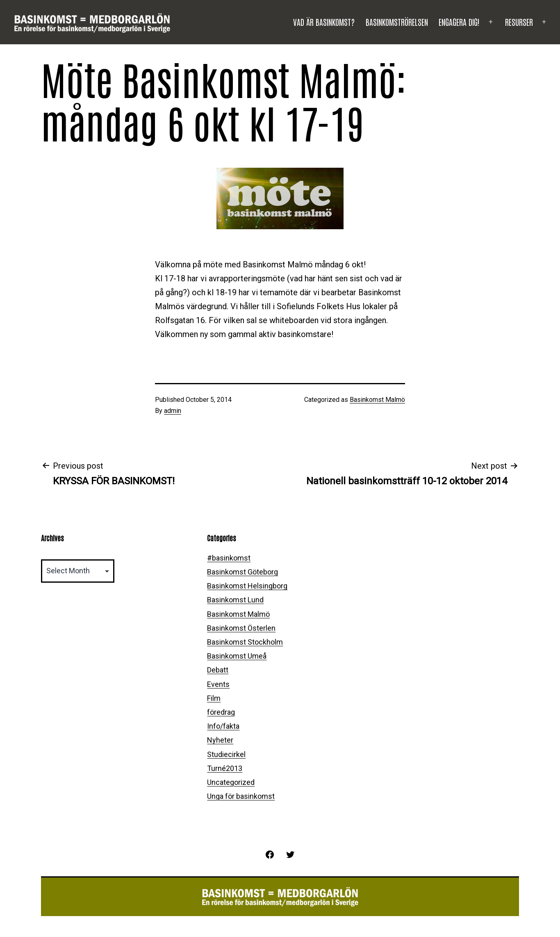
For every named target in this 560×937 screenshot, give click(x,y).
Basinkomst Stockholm (245, 642)
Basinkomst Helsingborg (247, 586)
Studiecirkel (226, 754)
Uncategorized (231, 782)
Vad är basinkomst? (324, 22)
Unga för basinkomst (241, 796)
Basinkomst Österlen (241, 628)
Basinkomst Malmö (377, 400)
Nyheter (220, 740)
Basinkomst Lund (235, 600)
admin (173, 411)
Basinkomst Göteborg (242, 572)
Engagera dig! (459, 22)
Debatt (218, 670)
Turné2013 (225, 768)
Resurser (519, 22)
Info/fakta (223, 726)
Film (214, 698)
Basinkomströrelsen (397, 22)
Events (218, 684)
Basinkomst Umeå (237, 656)
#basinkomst (229, 558)
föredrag (221, 712)
